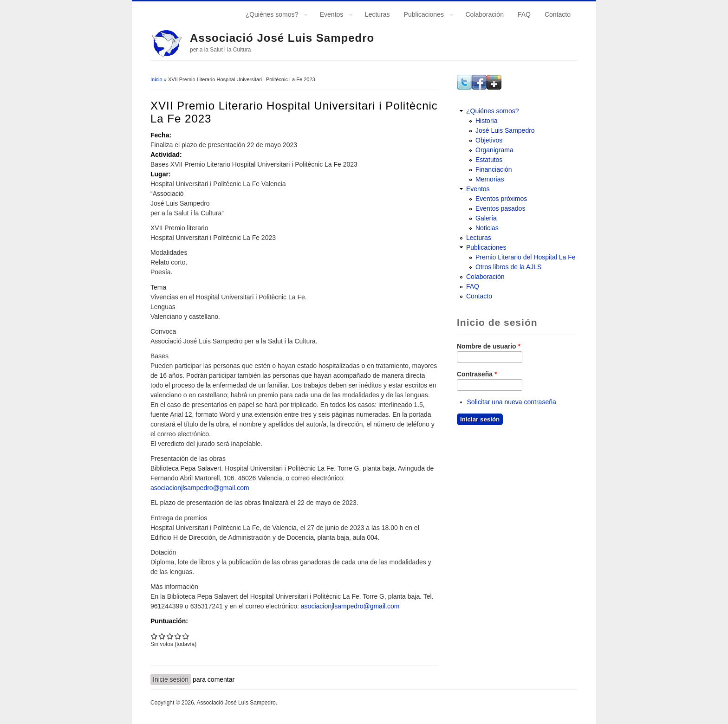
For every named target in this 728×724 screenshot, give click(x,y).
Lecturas (377, 14)
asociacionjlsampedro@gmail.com (200, 488)
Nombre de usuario (489, 346)
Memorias (490, 179)
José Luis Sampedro (505, 130)
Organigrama (494, 150)
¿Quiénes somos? (273, 16)
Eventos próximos (501, 199)
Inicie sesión (171, 679)
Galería (486, 218)
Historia (486, 121)
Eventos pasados (500, 208)
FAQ (524, 14)
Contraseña (477, 374)
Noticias (487, 228)
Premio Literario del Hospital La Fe (526, 257)
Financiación (494, 169)
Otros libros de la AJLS (508, 267)
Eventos (333, 16)
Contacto (558, 14)
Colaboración (484, 14)
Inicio (156, 79)
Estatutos (489, 160)
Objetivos (489, 140)
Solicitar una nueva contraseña (512, 402)
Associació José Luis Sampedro (282, 38)
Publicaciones (425, 16)
